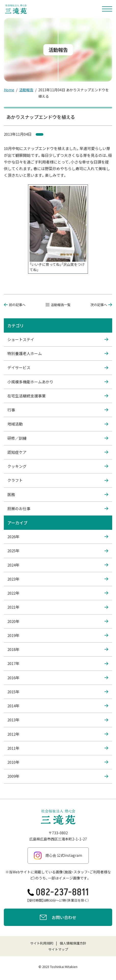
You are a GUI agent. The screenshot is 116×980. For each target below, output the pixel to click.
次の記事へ (101, 305)
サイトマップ (58, 949)
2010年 (58, 762)
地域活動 (58, 424)
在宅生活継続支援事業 (58, 396)
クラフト (58, 480)
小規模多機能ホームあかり (58, 382)
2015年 (58, 692)
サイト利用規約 (42, 943)
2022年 (58, 593)
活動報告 (26, 90)
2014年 (58, 706)
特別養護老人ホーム (58, 354)
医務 (58, 495)
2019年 (58, 635)
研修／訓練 (58, 438)
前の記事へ (15, 305)
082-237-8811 (58, 892)
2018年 (58, 649)
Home (9, 90)
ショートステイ (58, 340)
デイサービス (58, 368)
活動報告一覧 (58, 305)
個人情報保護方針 (73, 943)
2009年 (58, 776)
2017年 (58, 663)
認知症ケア (58, 452)
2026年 (58, 537)
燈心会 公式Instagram (58, 856)
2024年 (58, 565)
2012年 (58, 734)
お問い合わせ (58, 918)
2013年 (58, 720)
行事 (58, 410)
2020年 (58, 621)
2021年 (58, 607)
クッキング (58, 466)
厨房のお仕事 (58, 509)
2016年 (58, 678)
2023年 (58, 579)
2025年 (58, 551)
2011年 (58, 748)
